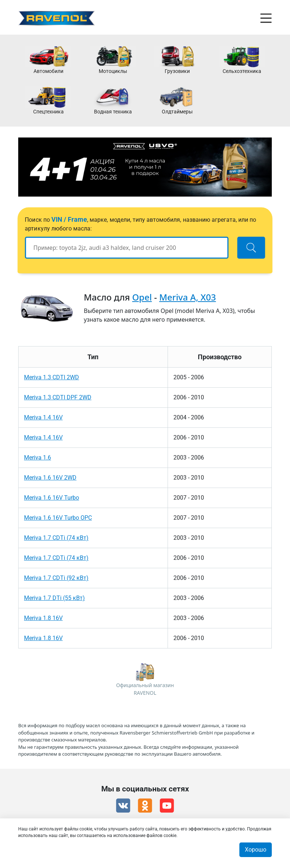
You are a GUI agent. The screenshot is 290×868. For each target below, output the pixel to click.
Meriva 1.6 (38, 458)
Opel (142, 297)
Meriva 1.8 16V (43, 618)
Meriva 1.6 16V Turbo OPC (58, 518)
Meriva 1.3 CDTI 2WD (52, 377)
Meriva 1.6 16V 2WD (50, 478)
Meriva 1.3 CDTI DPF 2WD (58, 397)
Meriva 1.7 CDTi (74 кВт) (56, 538)
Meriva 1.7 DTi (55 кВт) (54, 598)
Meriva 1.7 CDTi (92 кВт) (56, 578)
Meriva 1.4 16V (43, 417)
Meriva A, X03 (188, 297)
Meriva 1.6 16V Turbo (52, 498)
